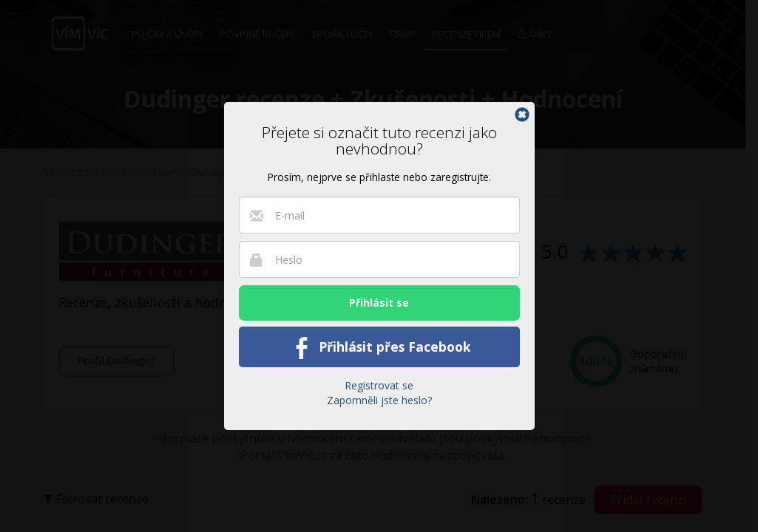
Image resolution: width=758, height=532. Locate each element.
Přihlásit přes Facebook (379, 348)
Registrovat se (379, 385)
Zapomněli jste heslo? (379, 400)
